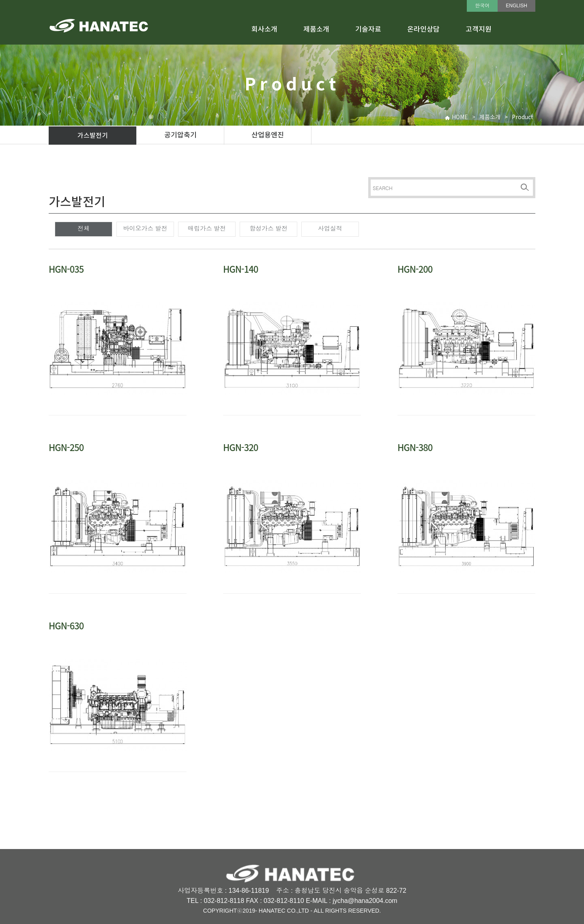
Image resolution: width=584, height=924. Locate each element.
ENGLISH (516, 6)
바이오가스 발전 (145, 228)
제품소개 (316, 30)
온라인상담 (423, 30)
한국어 (482, 6)
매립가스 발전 (207, 228)
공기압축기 (180, 135)
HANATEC (272, 911)
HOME (460, 118)
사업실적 (330, 228)
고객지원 (479, 30)
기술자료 (368, 30)
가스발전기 (93, 136)
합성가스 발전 (268, 228)
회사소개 (264, 30)
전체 (84, 228)
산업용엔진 (268, 135)
